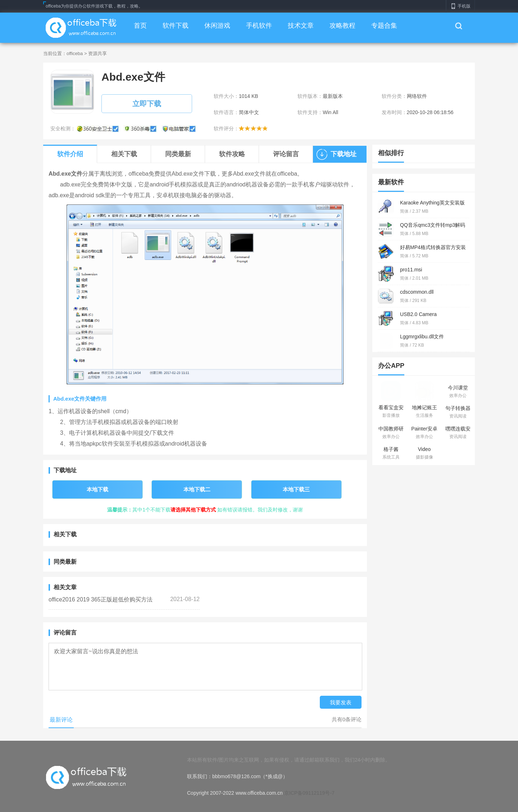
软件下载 (176, 26)
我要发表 (341, 702)
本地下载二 (197, 489)
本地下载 (97, 489)
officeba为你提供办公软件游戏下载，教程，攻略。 (94, 6)
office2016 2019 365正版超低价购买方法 (101, 599)
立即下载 (147, 104)
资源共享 (97, 53)
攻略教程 (342, 26)
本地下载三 (296, 489)
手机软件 (259, 26)
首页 (140, 26)
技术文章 (301, 26)
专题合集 (384, 26)
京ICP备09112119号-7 (309, 793)
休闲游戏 (217, 26)
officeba (75, 53)
